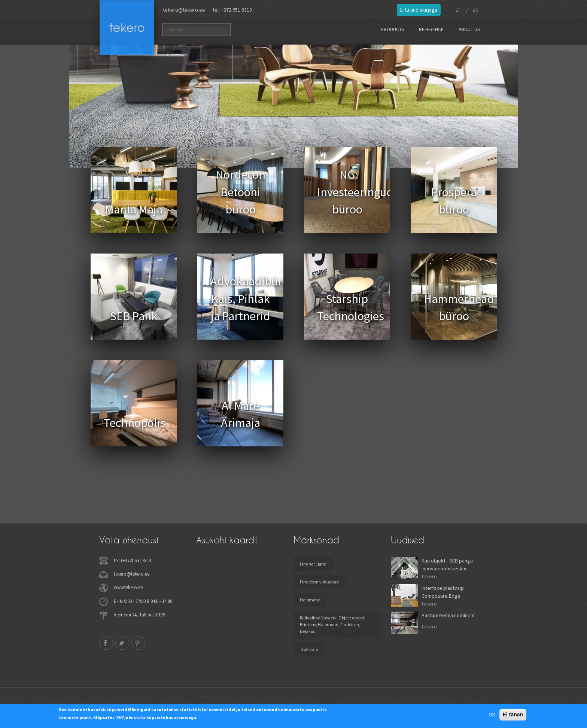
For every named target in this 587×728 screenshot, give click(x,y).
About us (469, 29)
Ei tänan (513, 715)
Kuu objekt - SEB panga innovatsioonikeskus (447, 567)
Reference (431, 29)
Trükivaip (309, 652)
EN (476, 10)
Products (392, 29)
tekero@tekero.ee (184, 10)
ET (458, 10)
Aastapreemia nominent (448, 618)
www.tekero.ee (128, 590)
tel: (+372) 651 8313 (133, 563)
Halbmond (310, 602)
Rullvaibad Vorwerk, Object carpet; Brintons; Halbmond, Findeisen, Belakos (333, 627)
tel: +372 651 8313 (232, 10)
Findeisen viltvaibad (319, 584)
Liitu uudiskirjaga (419, 10)
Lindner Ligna (313, 566)
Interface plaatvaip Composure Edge (443, 594)
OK (492, 715)
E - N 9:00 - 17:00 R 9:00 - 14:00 (143, 603)
